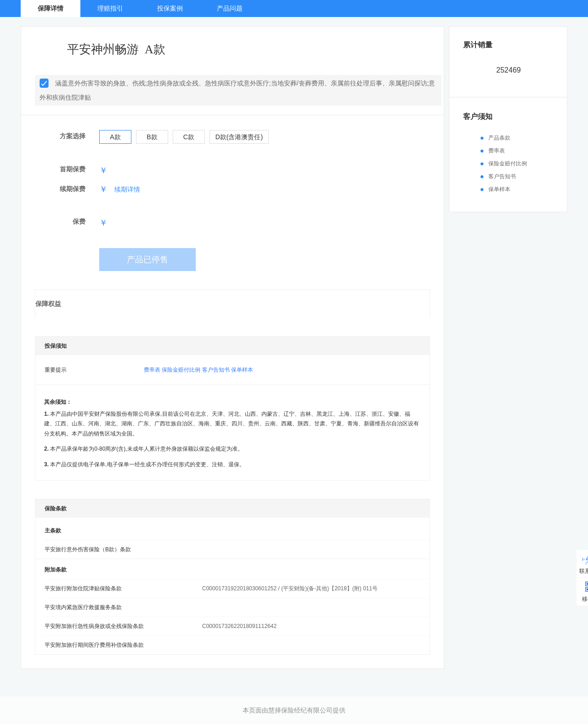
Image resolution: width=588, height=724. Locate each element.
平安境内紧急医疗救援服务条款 (83, 607)
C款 (189, 137)
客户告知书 (216, 370)
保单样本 (242, 370)
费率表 (152, 370)
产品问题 (230, 8)
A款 (115, 137)
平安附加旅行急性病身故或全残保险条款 (94, 626)
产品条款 (499, 138)
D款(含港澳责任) (239, 137)
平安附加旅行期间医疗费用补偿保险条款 (94, 645)
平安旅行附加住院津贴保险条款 (83, 588)
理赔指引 (110, 8)
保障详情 (51, 8)
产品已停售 (147, 260)
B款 (152, 137)
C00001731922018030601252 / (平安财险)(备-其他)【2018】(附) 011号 (290, 588)
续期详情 (127, 189)
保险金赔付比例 (181, 370)
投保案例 (170, 8)
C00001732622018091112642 (239, 626)
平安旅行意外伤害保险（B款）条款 (88, 549)
